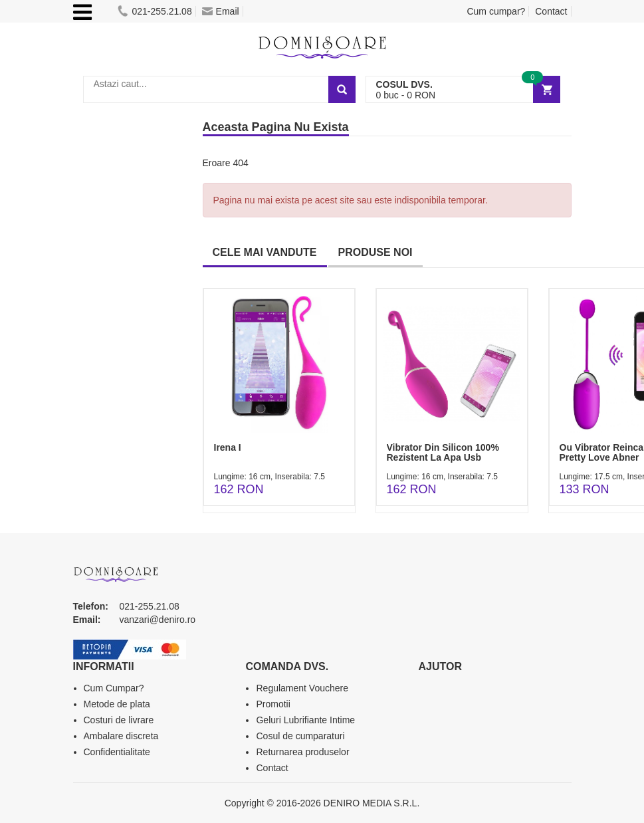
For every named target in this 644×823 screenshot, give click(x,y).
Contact (551, 11)
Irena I (228, 447)
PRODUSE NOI (376, 252)
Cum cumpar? (496, 11)
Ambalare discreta (121, 736)
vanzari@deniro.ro (158, 620)
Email (221, 11)
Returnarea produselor (302, 752)
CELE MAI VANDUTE (265, 252)
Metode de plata (117, 704)
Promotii (273, 704)
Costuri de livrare (119, 720)
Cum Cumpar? (114, 688)
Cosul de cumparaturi (300, 736)
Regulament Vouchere (302, 688)
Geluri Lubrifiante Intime (305, 720)
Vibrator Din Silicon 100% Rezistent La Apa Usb (443, 452)
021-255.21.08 (155, 11)
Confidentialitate (117, 752)
